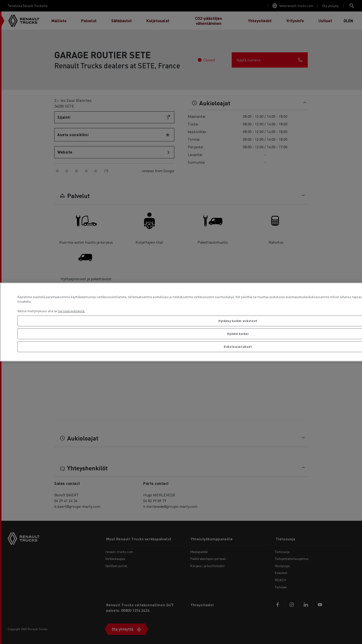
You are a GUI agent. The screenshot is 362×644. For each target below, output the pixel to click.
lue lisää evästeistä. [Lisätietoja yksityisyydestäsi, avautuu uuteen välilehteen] (71, 311)
